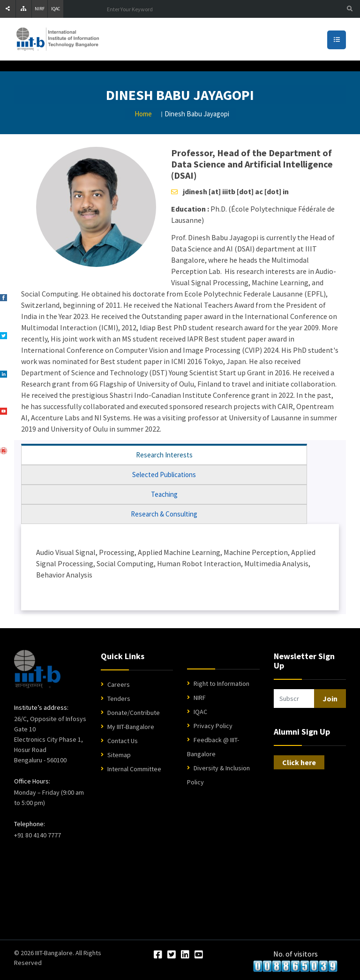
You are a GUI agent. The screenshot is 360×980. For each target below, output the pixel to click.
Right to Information (221, 684)
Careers (119, 684)
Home (143, 114)
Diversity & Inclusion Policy (218, 775)
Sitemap (119, 755)
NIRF (40, 9)
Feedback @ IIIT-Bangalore (213, 747)
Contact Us (123, 741)
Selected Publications (164, 475)
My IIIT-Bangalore (131, 727)
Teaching (164, 494)
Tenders (119, 699)
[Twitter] (172, 955)
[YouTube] (199, 955)
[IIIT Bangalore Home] (37, 669)
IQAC (56, 9)
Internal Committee (134, 769)
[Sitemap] (24, 9)
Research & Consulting (164, 514)
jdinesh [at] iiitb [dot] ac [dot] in (236, 191)
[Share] (8, 9)
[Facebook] (158, 955)
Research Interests (164, 455)
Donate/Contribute (134, 713)
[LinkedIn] (185, 955)
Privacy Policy (213, 726)
